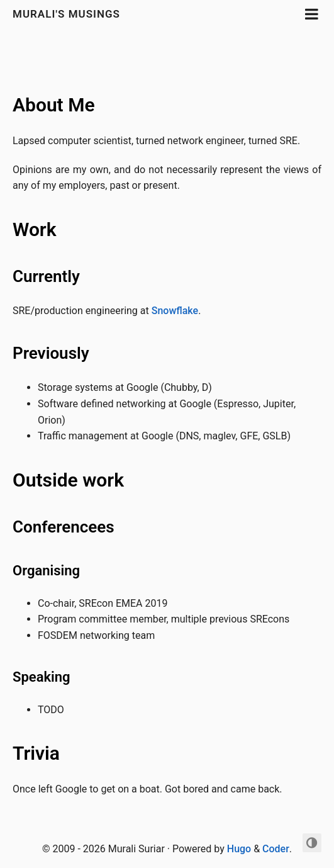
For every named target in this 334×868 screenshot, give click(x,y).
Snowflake (175, 311)
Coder (276, 849)
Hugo (239, 849)
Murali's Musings (66, 14)
